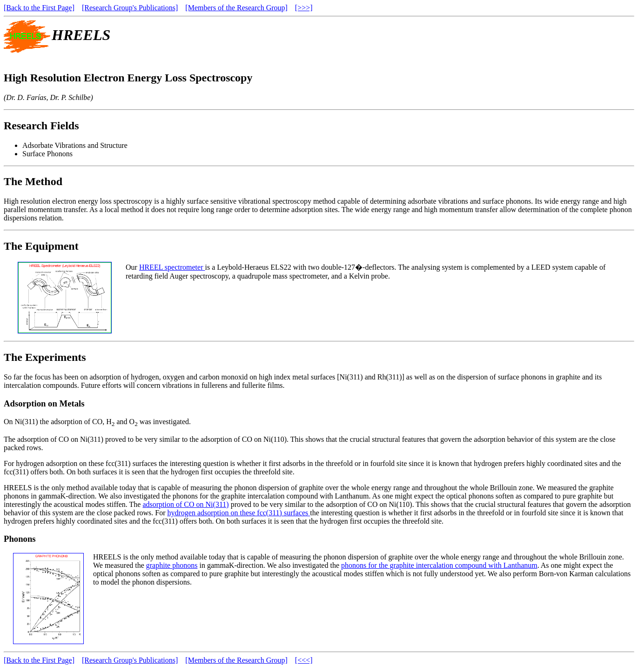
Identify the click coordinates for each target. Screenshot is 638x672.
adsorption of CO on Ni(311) (185, 504)
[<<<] (304, 660)
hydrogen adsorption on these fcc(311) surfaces (238, 513)
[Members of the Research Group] (236, 8)
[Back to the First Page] (39, 8)
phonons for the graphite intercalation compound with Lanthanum (439, 565)
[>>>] (304, 8)
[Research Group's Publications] (130, 8)
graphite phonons (172, 565)
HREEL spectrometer (172, 267)
